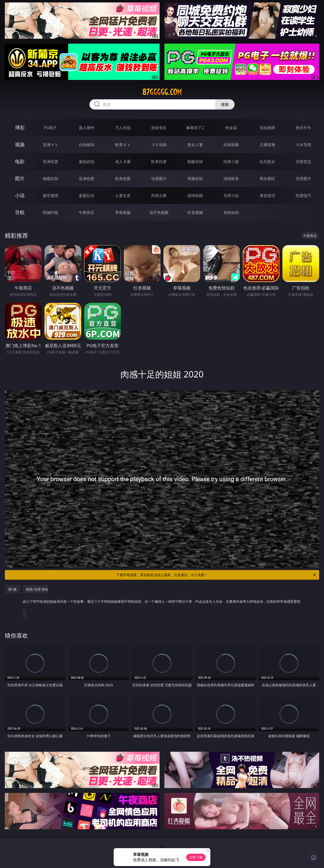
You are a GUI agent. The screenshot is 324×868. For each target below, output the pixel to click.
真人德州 (87, 128)
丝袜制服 (231, 145)
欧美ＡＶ (123, 145)
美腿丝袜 (195, 179)
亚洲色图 (87, 179)
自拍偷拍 (87, 145)
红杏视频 (195, 212)
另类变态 (303, 162)
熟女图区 (267, 179)
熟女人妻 (195, 145)
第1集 (13, 589)
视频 (20, 145)
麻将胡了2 (195, 128)
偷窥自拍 (51, 179)
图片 (20, 178)
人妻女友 (123, 195)
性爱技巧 (303, 195)
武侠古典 (159, 195)
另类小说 (231, 195)
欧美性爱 (159, 162)
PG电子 (50, 128)
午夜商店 (87, 212)
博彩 (20, 128)
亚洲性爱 (51, 162)
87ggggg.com (162, 92)
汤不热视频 (159, 212)
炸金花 (231, 128)
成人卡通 (123, 162)
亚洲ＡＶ (51, 145)
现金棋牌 (267, 128)
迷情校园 (195, 195)
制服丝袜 (195, 162)
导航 (20, 212)
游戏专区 (159, 128)
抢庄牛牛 (303, 128)
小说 (20, 195)
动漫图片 (159, 179)
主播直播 (267, 145)
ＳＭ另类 (303, 145)
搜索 (225, 104)
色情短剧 (231, 212)
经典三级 (231, 162)
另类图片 (303, 179)
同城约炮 (51, 212)
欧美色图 (123, 179)
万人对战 (123, 128)
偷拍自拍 (87, 162)
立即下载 (196, 857)
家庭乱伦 (87, 195)
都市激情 (51, 195)
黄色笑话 (267, 195)
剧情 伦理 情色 (162, 598)
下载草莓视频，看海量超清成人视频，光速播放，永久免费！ (217, 575)
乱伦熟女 (267, 162)
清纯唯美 (231, 179)
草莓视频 (123, 212)
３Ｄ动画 (159, 145)
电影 (20, 161)
